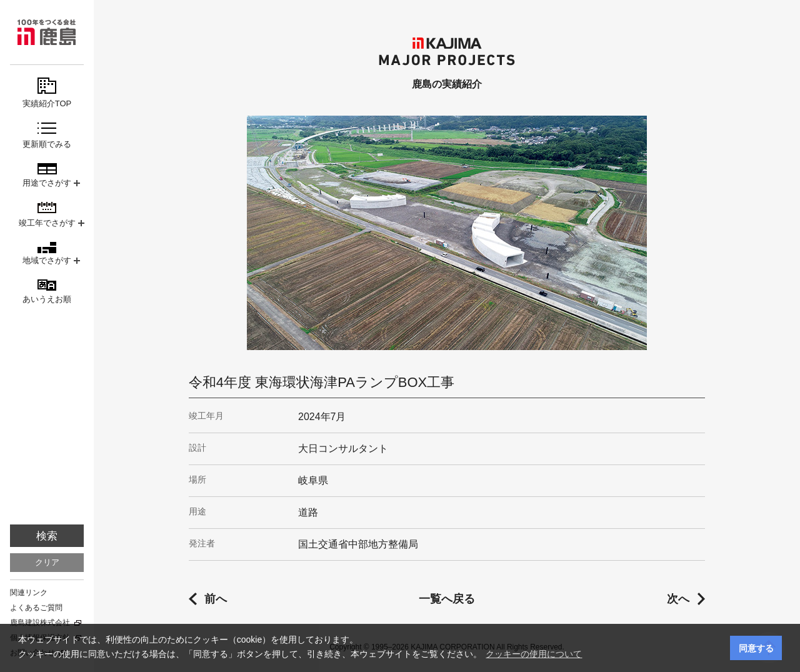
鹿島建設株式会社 (40, 623)
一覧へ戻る (447, 599)
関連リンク (29, 593)
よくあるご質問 (36, 608)
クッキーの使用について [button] (534, 654)
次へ (678, 599)
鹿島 (47, 32)
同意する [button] (756, 648)
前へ (216, 599)
